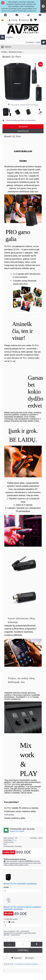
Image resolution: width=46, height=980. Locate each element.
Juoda (10, 922)
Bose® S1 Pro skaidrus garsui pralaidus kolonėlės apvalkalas (22, 908)
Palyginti (31, 958)
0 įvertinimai (19, 964)
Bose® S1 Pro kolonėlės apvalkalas (20, 884)
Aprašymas (23, 126)
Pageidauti (18, 958)
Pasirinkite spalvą (11, 919)
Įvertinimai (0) (23, 131)
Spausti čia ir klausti (17, 831)
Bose (14, 840)
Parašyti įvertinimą (31, 964)
